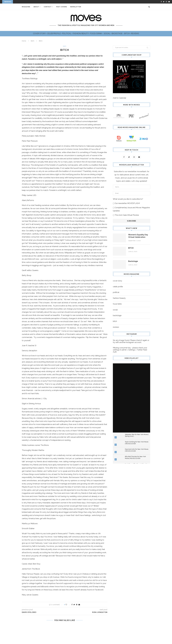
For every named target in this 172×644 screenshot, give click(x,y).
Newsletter (76, 7)
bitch (33, 41)
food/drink (117, 304)
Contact (48, 7)
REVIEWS (135, 34)
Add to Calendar (120, 98)
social (115, 310)
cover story (117, 281)
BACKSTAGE (117, 34)
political (116, 292)
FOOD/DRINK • (97, 34)
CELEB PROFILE (54, 34)
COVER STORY (40, 34)
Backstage (133, 261)
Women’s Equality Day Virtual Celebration (138, 236)
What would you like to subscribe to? (128, 199)
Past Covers (62, 7)
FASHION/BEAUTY (81, 34)
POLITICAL (67, 34)
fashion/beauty (119, 298)
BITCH (127, 34)
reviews (116, 327)
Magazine (26, 7)
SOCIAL (107, 34)
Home (24, 41)
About (36, 7)
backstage (117, 315)
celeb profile (118, 287)
